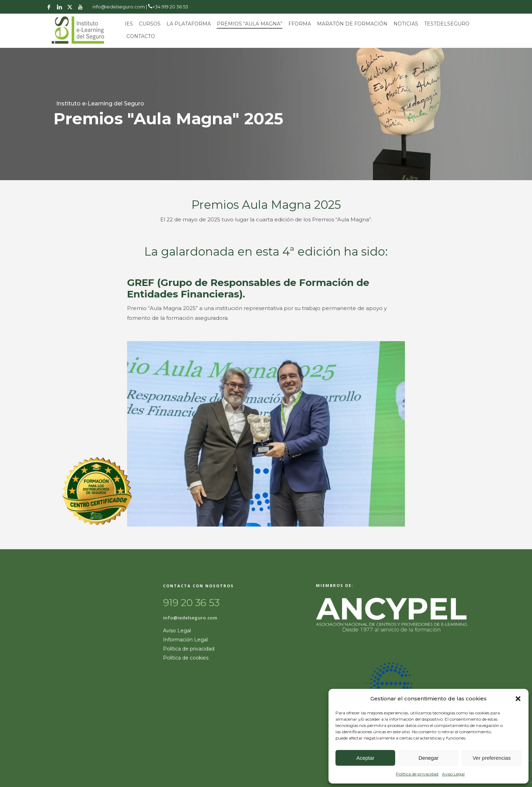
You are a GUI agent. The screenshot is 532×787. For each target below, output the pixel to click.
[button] (518, 699)
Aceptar (365, 758)
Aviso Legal (453, 774)
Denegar (429, 758)
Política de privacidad (417, 774)
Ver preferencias (492, 758)
